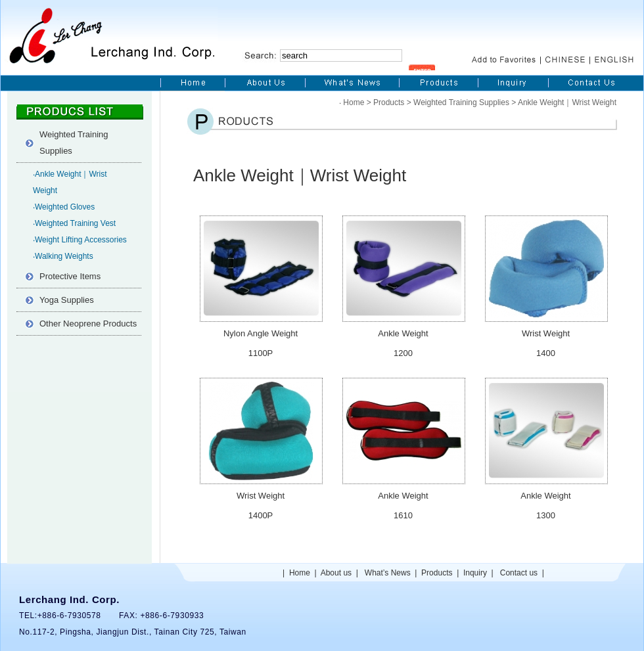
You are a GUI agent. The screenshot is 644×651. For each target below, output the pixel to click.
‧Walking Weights (63, 256)
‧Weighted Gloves (64, 207)
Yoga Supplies (67, 300)
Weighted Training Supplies (74, 143)
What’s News (388, 573)
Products (389, 102)
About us (336, 573)
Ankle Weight (403, 333)
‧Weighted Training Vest (74, 223)
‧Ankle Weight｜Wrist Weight (70, 182)
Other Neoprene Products (88, 324)
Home (354, 102)
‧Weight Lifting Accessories (80, 240)
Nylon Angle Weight (261, 333)
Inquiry (475, 573)
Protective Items (70, 276)
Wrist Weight (546, 333)
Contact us (519, 573)
